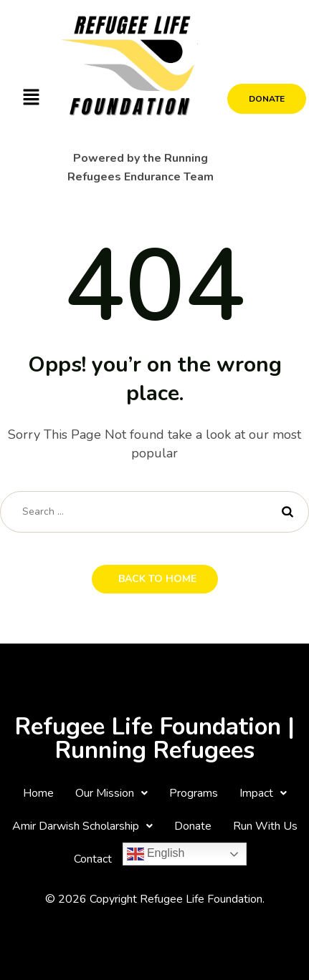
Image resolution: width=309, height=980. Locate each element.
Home (38, 793)
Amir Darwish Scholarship (82, 826)
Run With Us (265, 826)
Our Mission (111, 793)
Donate (193, 826)
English (156, 854)
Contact (93, 859)
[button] (31, 98)
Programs (194, 793)
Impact (263, 793)
